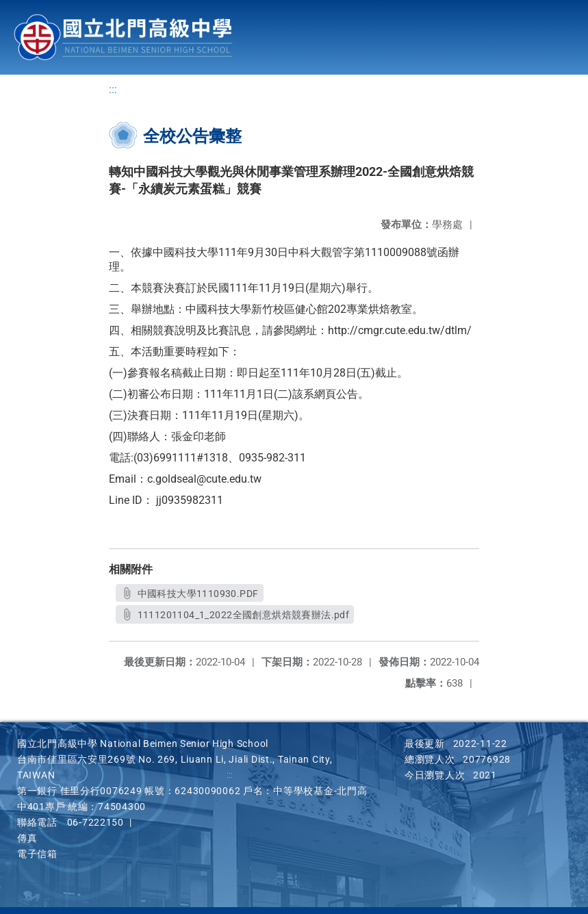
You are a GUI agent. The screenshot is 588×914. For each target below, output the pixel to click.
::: (113, 89)
